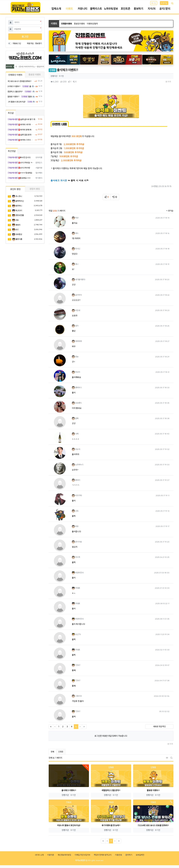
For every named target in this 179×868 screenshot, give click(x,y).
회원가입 (164, 3)
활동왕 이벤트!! (153, 790)
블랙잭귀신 (20, 201)
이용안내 (118, 855)
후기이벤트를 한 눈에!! (111, 825)
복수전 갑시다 (19, 157)
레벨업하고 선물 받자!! (111, 790)
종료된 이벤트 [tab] (35, 75)
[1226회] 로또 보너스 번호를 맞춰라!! (153, 825)
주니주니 (19, 196)
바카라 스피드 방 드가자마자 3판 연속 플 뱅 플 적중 (21, 140)
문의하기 (129, 855)
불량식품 (19, 239)
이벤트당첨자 (92, 24)
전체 (52, 752)
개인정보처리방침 (64, 855)
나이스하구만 (19, 168)
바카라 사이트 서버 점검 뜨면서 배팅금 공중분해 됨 (21, 125)
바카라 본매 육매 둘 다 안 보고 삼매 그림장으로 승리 (21, 130)
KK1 (17, 230)
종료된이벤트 (79, 24)
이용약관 (51, 855)
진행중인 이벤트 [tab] (15, 75)
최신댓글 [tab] (12, 151)
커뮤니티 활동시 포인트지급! (69, 825)
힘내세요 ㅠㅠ (19, 178)
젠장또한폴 (20, 215)
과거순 (170, 211)
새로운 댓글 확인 (159, 726)
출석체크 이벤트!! (69, 790)
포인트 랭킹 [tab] (15, 189)
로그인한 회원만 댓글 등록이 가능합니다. (111, 736)
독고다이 (19, 211)
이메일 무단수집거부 (82, 855)
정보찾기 (38, 43)
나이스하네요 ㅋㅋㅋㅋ (21, 163)
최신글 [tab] (11, 113)
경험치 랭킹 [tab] (35, 189)
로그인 (154, 3)
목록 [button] (168, 82)
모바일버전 (140, 855)
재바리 (18, 225)
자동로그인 (17, 43)
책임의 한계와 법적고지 (103, 855)
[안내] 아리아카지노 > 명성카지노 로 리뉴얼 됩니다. (39, 67)
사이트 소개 (39, 855)
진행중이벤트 (67, 24)
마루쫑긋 (19, 234)
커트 (17, 220)
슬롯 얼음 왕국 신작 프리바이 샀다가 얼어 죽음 (21, 135)
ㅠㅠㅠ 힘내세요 (20, 173)
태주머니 (19, 206)
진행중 (61, 752)
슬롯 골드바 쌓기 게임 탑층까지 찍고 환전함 (22, 119)
